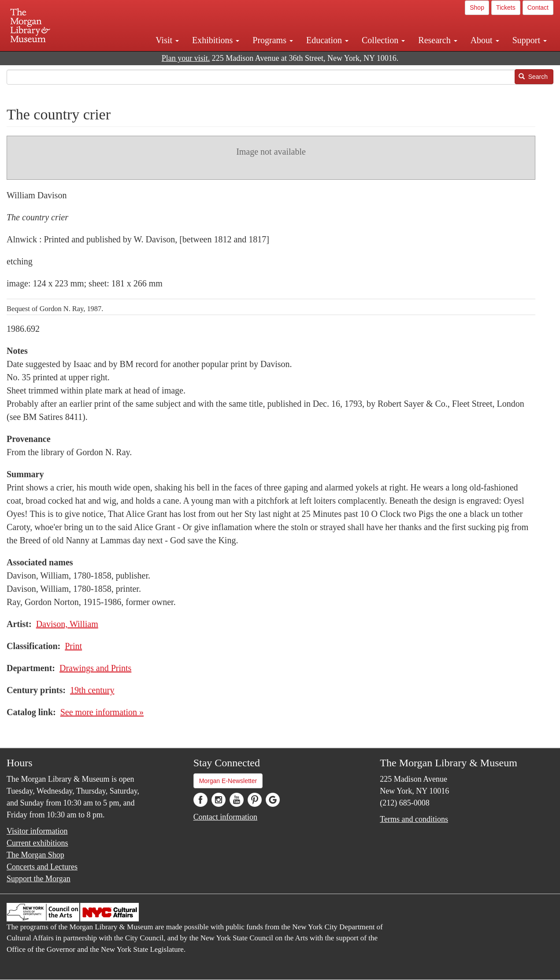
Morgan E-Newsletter (228, 781)
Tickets (506, 7)
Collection (383, 40)
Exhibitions (216, 40)
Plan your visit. (186, 58)
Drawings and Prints (95, 668)
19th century (92, 690)
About (485, 40)
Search (533, 77)
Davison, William (67, 624)
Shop (477, 7)
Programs (273, 40)
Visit (167, 40)
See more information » (102, 712)
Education (327, 40)
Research (438, 40)
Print (73, 646)
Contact (538, 7)
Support (530, 40)
